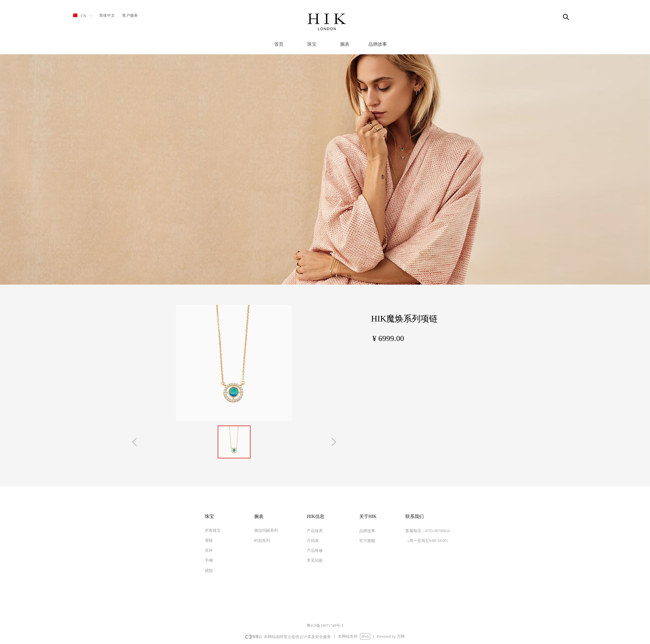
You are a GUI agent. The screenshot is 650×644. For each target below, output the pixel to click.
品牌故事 (378, 44)
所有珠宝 (213, 530)
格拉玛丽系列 (266, 530)
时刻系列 (262, 541)
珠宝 (312, 44)
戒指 (209, 571)
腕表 (345, 44)
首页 (279, 44)
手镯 (209, 560)
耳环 (209, 551)
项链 (209, 540)
